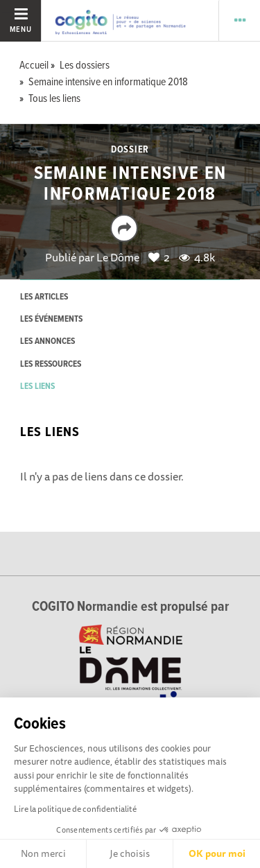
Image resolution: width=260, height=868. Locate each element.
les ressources (51, 364)
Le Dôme (118, 257)
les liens (37, 387)
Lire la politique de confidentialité (75, 809)
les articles (44, 297)
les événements (51, 319)
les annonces (47, 341)
